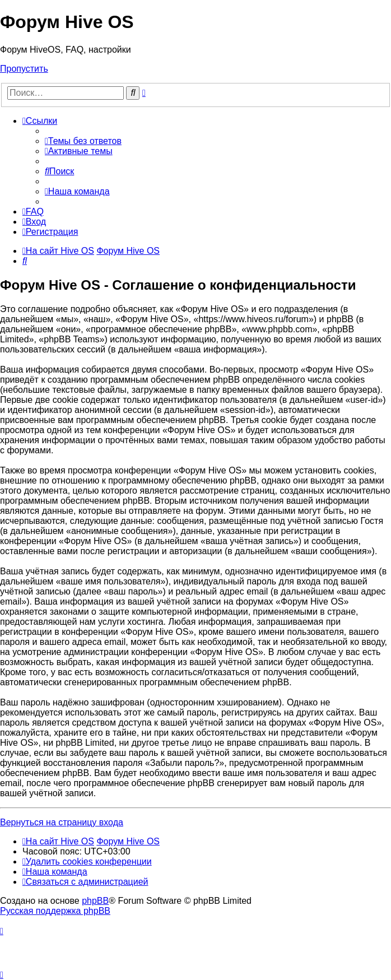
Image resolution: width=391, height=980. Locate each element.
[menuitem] (83, 141)
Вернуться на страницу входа (62, 822)
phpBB (95, 901)
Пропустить (24, 69)
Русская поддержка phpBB (55, 911)
